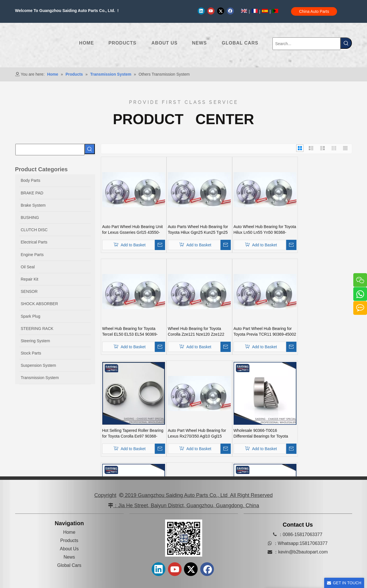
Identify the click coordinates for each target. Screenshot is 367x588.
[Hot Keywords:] (346, 43)
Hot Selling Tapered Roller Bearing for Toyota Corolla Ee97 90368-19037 (133, 434)
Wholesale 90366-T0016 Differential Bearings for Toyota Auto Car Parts (261, 434)
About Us (69, 549)
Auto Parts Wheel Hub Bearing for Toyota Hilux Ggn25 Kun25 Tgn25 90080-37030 (198, 230)
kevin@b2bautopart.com (303, 552)
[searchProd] (50, 150)
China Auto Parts (314, 11)
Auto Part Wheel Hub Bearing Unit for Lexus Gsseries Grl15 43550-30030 (133, 230)
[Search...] (306, 44)
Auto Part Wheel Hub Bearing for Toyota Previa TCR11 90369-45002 (265, 331)
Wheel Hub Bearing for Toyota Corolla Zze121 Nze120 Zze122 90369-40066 (196, 332)
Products (69, 540)
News (69, 557)
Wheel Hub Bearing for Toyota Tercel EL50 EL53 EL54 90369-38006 (130, 332)
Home (69, 532)
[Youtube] (211, 11)
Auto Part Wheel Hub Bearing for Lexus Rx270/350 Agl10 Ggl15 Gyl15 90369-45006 (197, 434)
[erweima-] (184, 538)
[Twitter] (221, 11)
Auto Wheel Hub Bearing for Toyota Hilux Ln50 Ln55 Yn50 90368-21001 (265, 230)
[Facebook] (230, 11)
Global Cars (69, 565)
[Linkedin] (201, 11)
